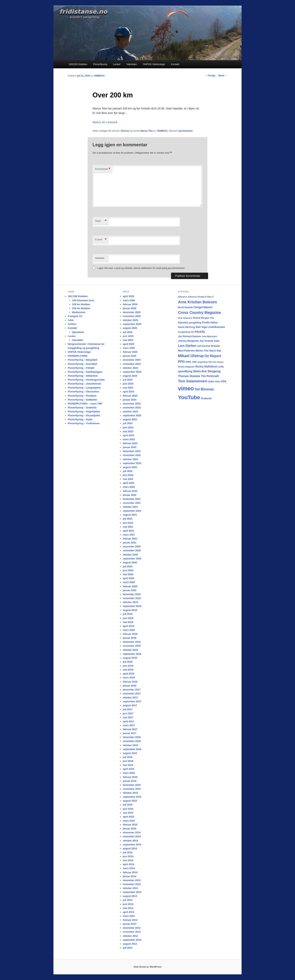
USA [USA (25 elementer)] (224, 381)
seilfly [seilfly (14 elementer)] (221, 367)
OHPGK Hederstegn (154, 64)
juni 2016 (128, 761)
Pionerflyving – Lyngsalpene (84, 388)
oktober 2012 (130, 936)
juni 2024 (128, 384)
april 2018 (128, 674)
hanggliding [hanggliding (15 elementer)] (184, 332)
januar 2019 (130, 638)
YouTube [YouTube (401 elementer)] (189, 397)
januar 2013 (130, 924)
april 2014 (128, 864)
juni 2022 (128, 475)
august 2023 (130, 419)
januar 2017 (130, 733)
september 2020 (132, 559)
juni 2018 (128, 666)
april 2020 (128, 578)
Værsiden (132, 64)
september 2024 (132, 372)
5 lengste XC (75, 316)
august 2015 (130, 801)
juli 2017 (128, 709)
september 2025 (132, 324)
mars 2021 (129, 535)
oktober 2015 (130, 793)
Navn (101, 221)
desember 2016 (132, 737)
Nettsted (100, 258)
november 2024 (132, 364)
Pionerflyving (100, 64)
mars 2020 (129, 582)
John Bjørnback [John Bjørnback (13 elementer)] (209, 336)
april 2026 (128, 296)
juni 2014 (128, 856)
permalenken (186, 131)
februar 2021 (130, 539)
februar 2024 (130, 396)
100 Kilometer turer (83, 300)
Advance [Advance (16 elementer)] (182, 297)
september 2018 (132, 654)
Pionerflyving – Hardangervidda (86, 380)
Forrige (210, 76)
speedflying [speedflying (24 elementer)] (185, 371)
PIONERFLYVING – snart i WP (85, 404)
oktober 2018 (130, 650)
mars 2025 (129, 348)
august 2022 (130, 467)
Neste (223, 76)
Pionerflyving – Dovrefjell (82, 364)
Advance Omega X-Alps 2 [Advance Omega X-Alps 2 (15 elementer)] (201, 297)
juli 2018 (128, 662)
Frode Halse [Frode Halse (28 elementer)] (210, 322)
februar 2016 (130, 777)
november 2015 (132, 789)
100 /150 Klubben (78, 296)
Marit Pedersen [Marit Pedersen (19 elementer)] (186, 351)
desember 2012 (132, 928)
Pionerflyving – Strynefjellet (84, 415)
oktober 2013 (130, 888)
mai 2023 (128, 431)
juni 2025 (128, 336)
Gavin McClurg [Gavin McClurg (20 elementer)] (186, 327)
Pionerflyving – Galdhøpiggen (85, 372)
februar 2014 (130, 872)
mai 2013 (128, 908)
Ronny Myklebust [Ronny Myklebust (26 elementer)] (206, 366)
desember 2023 (132, 404)
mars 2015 (129, 821)
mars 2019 (129, 630)
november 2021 (132, 503)
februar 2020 (130, 586)
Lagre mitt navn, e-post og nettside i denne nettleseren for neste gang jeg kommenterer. (141, 268)
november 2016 (132, 741)
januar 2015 (130, 829)
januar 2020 (130, 590)
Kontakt (175, 64)
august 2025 (130, 328)
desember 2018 (132, 642)
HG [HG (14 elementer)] (192, 332)
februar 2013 (130, 920)
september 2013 (132, 892)
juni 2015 (128, 809)
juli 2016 (128, 757)
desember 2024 (132, 360)
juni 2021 (128, 523)
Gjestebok (78, 332)
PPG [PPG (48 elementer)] (181, 362)
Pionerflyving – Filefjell (81, 368)
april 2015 (128, 817)
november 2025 (132, 316)
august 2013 (130, 896)
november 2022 (132, 455)
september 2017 (132, 701)
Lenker (117, 64)
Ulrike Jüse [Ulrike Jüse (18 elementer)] (214, 382)
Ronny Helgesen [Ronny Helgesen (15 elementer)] (186, 367)
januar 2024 (130, 400)
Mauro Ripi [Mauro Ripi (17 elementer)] (215, 351)
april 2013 (128, 912)
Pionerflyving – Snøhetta (82, 408)
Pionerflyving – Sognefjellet (84, 411)
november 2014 (132, 836)
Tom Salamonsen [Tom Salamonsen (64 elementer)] (192, 381)
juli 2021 (128, 519)
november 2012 (132, 932)
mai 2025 (128, 340)
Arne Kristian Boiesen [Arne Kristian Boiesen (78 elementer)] (197, 302)
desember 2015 (132, 785)
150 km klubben (81, 308)
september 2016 (132, 749)
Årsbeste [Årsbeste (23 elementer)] (206, 398)
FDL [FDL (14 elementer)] (212, 318)
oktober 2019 (130, 602)
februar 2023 (130, 443)
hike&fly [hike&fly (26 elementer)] (200, 332)
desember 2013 (132, 880)
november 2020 (132, 550)
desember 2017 (132, 690)
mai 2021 (128, 527)
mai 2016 (128, 765)
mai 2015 (128, 813)
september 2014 (132, 845)
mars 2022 (129, 487)
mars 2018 (129, 678)
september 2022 (132, 463)
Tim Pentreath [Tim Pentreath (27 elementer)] (210, 376)
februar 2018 (130, 682)
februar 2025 (130, 352)
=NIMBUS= (99, 76)
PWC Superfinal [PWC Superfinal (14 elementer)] (200, 362)
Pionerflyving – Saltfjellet (82, 400)
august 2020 (130, 562)
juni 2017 (128, 713)
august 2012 (130, 944)
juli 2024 (128, 380)
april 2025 (128, 344)
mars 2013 (129, 916)
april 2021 (128, 531)
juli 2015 (128, 805)
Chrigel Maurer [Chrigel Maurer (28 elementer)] (203, 307)
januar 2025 (130, 356)
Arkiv (71, 320)
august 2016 (130, 753)
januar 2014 (130, 876)
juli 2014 (128, 852)
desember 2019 (132, 594)
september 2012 (132, 940)
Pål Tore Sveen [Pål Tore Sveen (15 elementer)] (216, 362)
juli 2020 (128, 566)
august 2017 (130, 705)
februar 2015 (130, 825)
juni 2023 (128, 427)
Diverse (125, 131)
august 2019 (130, 610)
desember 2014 (132, 832)
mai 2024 (128, 388)
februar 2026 (130, 304)
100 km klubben (81, 304)
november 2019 (132, 598)
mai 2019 (128, 622)
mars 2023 (129, 439)
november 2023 (132, 408)
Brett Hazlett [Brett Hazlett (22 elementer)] (185, 307)
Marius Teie (147, 131)
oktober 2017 (130, 697)
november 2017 (132, 694)
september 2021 (132, 511)
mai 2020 (128, 574)
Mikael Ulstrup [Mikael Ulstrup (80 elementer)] (191, 356)
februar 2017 (130, 729)
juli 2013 (128, 900)
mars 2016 (129, 773)
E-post (101, 240)
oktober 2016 (130, 745)
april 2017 (128, 721)
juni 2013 (128, 904)
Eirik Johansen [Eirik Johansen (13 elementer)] (185, 318)
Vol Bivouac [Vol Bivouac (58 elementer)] (204, 389)
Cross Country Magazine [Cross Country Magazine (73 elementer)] (200, 313)
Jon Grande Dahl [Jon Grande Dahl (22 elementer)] (209, 341)
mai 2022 (128, 479)
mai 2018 (128, 670)
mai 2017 (128, 717)
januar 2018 (130, 686)
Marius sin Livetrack (105, 122)
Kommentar (103, 169)
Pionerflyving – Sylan (80, 419)
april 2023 (128, 435)
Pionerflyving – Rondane (82, 396)
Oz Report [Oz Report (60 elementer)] (213, 356)
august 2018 (130, 658)
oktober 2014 (130, 841)
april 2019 (128, 626)
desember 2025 (132, 312)
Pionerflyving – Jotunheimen (84, 384)
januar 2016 (130, 781)
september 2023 (132, 415)
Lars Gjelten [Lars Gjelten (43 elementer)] (187, 346)
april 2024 (128, 392)
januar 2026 (130, 308)
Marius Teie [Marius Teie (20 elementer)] (202, 351)
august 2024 (130, 376)
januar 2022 (130, 495)
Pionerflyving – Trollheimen (84, 423)
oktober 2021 (130, 507)
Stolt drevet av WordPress (147, 967)
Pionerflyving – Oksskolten (83, 392)
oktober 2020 (130, 555)
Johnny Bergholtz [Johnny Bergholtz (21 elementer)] (188, 341)
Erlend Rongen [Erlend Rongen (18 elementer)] (201, 318)
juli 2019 (128, 614)
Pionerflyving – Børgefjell (82, 360)
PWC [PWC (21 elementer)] (189, 362)
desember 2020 (132, 547)
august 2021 (130, 515)
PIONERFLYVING (78, 356)
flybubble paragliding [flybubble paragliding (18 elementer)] (190, 323)
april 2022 (128, 483)
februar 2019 (130, 634)
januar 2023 (130, 447)
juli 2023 (128, 423)
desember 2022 (132, 451)
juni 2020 (128, 570)
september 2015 (132, 797)
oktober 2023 (130, 411)
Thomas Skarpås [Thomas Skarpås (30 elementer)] (189, 376)
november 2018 (132, 646)
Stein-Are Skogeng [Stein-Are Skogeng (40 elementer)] (207, 371)
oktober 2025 (130, 320)
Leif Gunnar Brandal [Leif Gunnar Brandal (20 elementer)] (208, 346)
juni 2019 (128, 618)
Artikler (72, 324)
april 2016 (128, 769)
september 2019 (132, 606)
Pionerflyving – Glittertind (83, 376)
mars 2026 (129, 300)
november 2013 (132, 884)
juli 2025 (128, 332)
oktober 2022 (130, 459)
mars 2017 (129, 725)
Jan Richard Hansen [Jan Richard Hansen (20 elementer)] (190, 336)
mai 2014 (128, 860)
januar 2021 (130, 543)
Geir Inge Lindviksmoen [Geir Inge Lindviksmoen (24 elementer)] (210, 327)
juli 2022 (128, 471)
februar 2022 (130, 491)
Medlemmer (79, 312)
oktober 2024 (130, 368)
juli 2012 (128, 948)
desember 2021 (132, 499)
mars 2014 (129, 868)
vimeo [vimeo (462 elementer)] (186, 388)
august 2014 (130, 848)
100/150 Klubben (78, 64)
